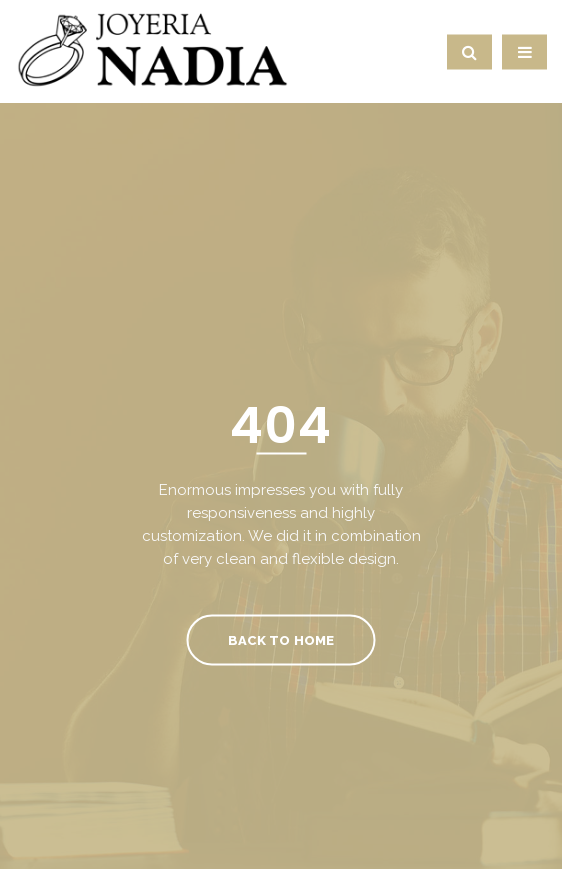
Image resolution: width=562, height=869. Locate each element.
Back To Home (280, 639)
